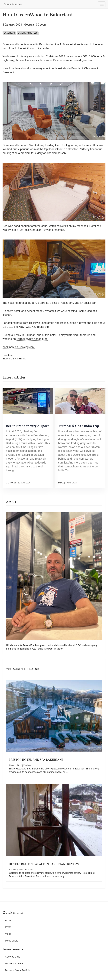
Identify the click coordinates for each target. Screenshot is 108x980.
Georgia (29, 25)
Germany (11, 483)
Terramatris (23, 649)
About (8, 920)
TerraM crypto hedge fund (32, 339)
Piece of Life (12, 941)
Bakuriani (9, 33)
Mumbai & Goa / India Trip (79, 426)
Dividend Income (14, 963)
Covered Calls (13, 957)
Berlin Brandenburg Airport (27, 426)
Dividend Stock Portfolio (18, 970)
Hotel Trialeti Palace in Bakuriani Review (44, 864)
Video (8, 934)
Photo (8, 927)
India (61, 483)
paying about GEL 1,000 (81, 56)
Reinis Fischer (12, 4)
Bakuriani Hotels (28, 33)
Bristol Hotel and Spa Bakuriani (36, 760)
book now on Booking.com (19, 347)
